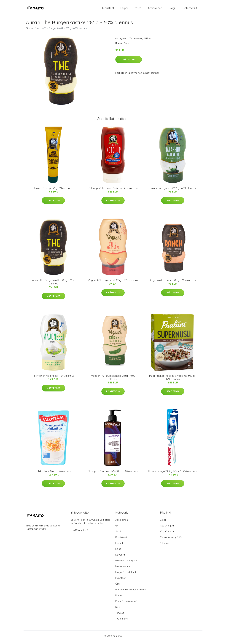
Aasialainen (155, 9)
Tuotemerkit (189, 9)
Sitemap (165, 546)
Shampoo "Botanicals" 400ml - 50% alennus (113, 474)
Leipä (124, 9)
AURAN (148, 41)
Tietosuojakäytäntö (171, 540)
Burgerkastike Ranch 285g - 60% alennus (173, 283)
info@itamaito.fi (79, 533)
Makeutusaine (123, 569)
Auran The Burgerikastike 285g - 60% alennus (53, 285)
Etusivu (30, 31)
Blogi (172, 9)
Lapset (119, 546)
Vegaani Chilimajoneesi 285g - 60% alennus (113, 283)
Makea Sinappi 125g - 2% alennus (53, 191)
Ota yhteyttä (167, 528)
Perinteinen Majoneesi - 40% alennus (53, 378)
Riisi (117, 610)
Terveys (120, 615)
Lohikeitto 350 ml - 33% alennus (53, 474)
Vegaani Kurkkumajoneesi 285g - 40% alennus (113, 380)
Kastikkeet (121, 540)
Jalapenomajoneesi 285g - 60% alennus (173, 191)
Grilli (118, 528)
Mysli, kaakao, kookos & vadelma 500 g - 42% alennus (173, 380)
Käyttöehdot (167, 534)
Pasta (138, 9)
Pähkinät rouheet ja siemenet (131, 592)
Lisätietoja (129, 62)
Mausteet (108, 9)
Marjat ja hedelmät (126, 575)
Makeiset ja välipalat (126, 563)
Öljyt (118, 586)
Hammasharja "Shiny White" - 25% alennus (173, 474)
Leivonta (120, 557)
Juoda (119, 534)
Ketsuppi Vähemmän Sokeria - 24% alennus (113, 191)
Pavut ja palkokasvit (126, 604)
